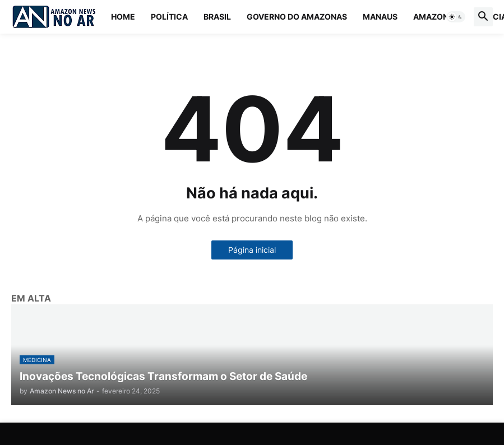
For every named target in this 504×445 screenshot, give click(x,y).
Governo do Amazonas (297, 17)
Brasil (217, 17)
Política (169, 17)
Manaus (380, 17)
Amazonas (436, 17)
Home (123, 17)
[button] (456, 17)
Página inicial (252, 250)
